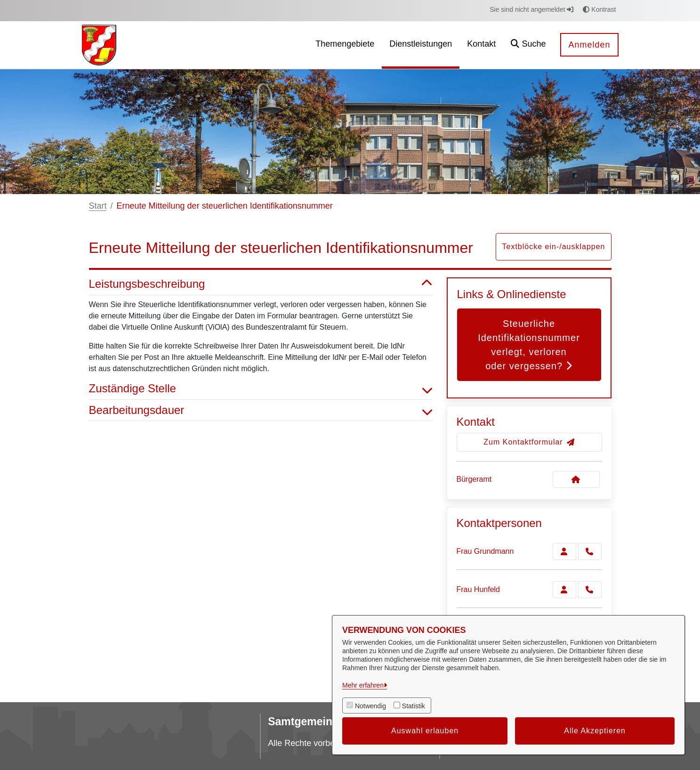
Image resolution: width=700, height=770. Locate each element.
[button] (528, 45)
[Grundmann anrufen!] (590, 551)
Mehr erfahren (363, 685)
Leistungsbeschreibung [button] (261, 284)
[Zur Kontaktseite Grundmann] (564, 551)
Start (98, 206)
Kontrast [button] (599, 9)
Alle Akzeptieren (595, 731)
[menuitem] (345, 45)
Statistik (414, 706)
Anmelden (589, 45)
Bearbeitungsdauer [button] (261, 410)
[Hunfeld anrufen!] (590, 590)
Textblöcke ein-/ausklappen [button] (553, 247)
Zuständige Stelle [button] (261, 389)
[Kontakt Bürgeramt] (576, 479)
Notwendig (370, 706)
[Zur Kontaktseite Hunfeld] (564, 590)
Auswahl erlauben (425, 731)
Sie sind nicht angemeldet (531, 9)
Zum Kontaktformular (529, 442)
